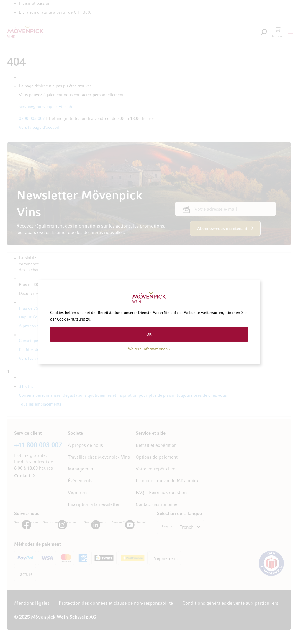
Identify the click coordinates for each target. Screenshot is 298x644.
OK (149, 334)
